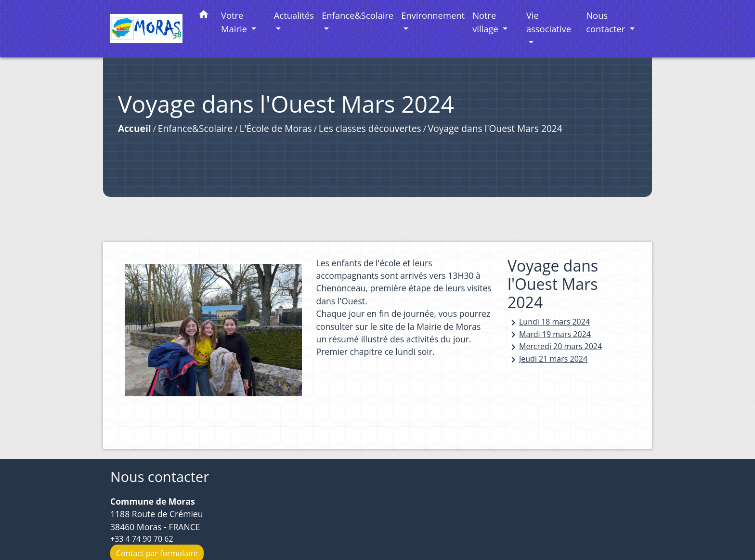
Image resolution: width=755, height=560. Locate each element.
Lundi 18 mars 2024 (549, 322)
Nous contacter (160, 477)
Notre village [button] (486, 22)
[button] (204, 16)
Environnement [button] (433, 15)
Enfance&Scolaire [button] (358, 15)
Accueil (135, 128)
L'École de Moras (276, 128)
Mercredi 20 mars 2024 (555, 347)
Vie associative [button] (549, 22)
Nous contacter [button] (607, 22)
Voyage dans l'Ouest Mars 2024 (495, 128)
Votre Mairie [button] (235, 22)
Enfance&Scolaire (195, 128)
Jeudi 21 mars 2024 (547, 359)
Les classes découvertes (370, 128)
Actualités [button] (294, 15)
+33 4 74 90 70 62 (142, 539)
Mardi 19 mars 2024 (549, 335)
